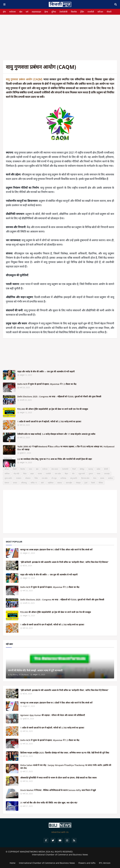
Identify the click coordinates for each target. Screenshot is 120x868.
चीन (73, 474)
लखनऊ (60, 483)
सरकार (15, 483)
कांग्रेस (98, 469)
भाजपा (40, 474)
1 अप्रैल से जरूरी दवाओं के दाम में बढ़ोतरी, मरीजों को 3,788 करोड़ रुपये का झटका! (49, 422)
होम (4, 12)
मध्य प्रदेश (45, 478)
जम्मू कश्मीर (74, 478)
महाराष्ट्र (90, 469)
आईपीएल (51, 483)
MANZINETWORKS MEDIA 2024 (35, 852)
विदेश (25, 474)
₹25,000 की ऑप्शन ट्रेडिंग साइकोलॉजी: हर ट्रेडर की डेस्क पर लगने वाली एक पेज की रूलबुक (53, 409)
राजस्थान (19, 478)
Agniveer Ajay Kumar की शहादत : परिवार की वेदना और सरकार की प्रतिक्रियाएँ (53, 715)
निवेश (36, 478)
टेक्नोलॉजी (63, 12)
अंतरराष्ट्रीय (69, 483)
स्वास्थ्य (102, 478)
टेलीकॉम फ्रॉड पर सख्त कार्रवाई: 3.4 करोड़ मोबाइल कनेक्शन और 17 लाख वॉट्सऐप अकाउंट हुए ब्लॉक (56, 434)
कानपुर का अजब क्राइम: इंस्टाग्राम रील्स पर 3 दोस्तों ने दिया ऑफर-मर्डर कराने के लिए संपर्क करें (56, 550)
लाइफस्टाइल (36, 12)
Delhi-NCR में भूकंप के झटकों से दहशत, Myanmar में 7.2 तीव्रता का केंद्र (47, 384)
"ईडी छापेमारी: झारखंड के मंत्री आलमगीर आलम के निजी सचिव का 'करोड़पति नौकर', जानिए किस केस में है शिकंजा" (64, 562)
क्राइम (32, 474)
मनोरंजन (12, 12)
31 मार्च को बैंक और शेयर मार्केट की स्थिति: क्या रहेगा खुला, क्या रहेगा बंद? (49, 803)
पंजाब (98, 474)
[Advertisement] (60, 35)
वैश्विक (101, 483)
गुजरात (91, 474)
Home (13, 863)
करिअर (100, 12)
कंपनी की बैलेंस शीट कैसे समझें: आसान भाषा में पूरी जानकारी (35, 670)
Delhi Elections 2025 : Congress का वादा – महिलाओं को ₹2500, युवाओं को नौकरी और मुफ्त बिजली (59, 397)
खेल (21, 12)
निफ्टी (74, 469)
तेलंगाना (7, 483)
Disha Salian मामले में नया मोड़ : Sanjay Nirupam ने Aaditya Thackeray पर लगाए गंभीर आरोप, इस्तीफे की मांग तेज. (66, 767)
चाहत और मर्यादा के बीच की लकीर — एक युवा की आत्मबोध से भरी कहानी (46, 372)
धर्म (27, 12)
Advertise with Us (60, 832)
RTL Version (105, 863)
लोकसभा (28, 478)
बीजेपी (106, 469)
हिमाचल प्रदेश (85, 478)
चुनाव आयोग (8, 478)
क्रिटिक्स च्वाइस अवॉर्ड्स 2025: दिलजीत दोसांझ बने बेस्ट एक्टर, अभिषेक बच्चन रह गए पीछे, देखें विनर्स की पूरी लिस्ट (65, 753)
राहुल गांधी (82, 474)
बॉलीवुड (82, 469)
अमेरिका (7, 474)
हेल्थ (46, 12)
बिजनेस (74, 12)
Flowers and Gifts (87, 863)
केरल (95, 478)
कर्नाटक (110, 478)
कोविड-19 (34, 483)
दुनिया (54, 12)
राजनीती (91, 12)
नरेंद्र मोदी (16, 474)
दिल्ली (93, 483)
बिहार (66, 474)
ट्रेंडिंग (82, 12)
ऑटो (42, 483)
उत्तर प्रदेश (58, 474)
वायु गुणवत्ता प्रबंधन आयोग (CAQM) (24, 79)
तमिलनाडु (24, 483)
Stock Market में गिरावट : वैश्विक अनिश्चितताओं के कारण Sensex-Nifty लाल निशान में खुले (58, 790)
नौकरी (109, 12)
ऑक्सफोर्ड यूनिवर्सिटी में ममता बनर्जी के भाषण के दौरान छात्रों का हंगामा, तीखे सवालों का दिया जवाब (58, 778)
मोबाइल (78, 483)
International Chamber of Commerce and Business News (60, 855)
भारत (30, 469)
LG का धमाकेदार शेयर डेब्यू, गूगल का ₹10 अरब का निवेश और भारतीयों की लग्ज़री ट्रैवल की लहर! (55, 459)
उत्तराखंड (107, 474)
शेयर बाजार (55, 469)
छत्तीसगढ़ (63, 478)
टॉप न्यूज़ (54, 478)
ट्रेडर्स (86, 483)
